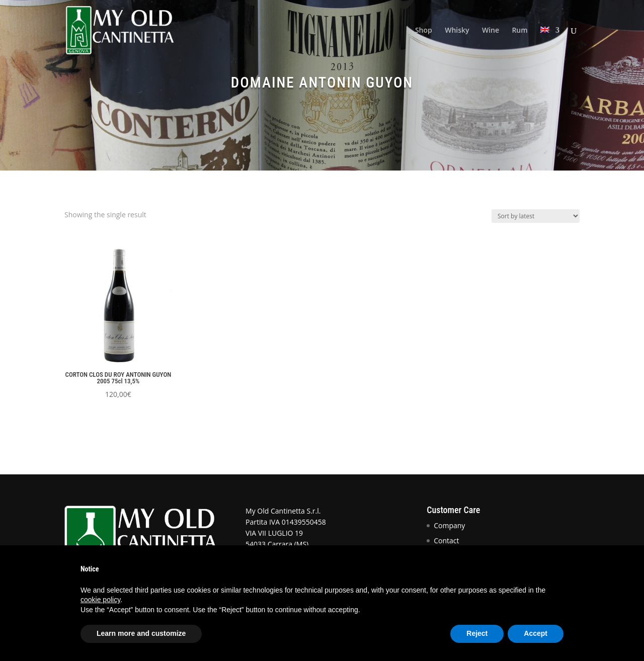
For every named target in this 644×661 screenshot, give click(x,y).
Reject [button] (477, 633)
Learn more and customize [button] (141, 633)
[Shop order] (536, 216)
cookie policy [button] (100, 600)
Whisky (457, 31)
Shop (424, 31)
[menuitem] (550, 44)
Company (449, 525)
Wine (491, 31)
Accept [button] (536, 633)
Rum (519, 31)
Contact (446, 541)
